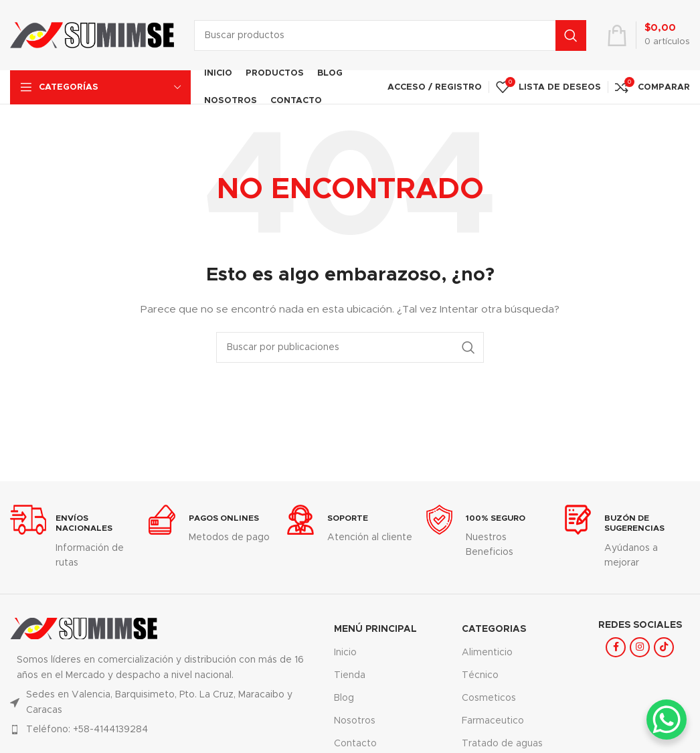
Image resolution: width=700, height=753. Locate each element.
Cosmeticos (489, 698)
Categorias (494, 629)
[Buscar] (390, 35)
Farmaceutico (493, 721)
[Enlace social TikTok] (664, 647)
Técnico (480, 675)
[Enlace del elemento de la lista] (162, 730)
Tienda (350, 675)
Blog (344, 698)
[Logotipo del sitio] (92, 35)
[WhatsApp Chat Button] (667, 720)
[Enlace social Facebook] (616, 647)
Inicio (345, 653)
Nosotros (355, 721)
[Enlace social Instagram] (640, 647)
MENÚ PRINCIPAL (375, 629)
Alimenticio (487, 653)
